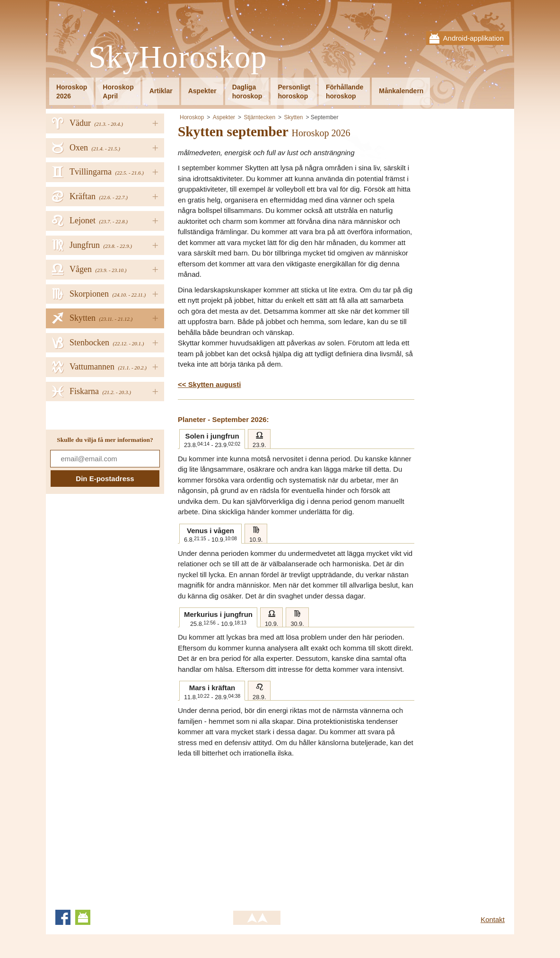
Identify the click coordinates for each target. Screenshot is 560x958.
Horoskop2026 (72, 92)
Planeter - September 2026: (223, 419)
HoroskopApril (118, 92)
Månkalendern (401, 91)
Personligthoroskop (294, 92)
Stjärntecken (259, 117)
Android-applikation (473, 38)
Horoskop (192, 117)
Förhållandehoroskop (345, 92)
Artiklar (161, 91)
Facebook (63, 917)
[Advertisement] (257, 830)
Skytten (293, 117)
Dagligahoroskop (247, 92)
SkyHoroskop (178, 57)
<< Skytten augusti (209, 384)
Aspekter (202, 91)
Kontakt (493, 919)
